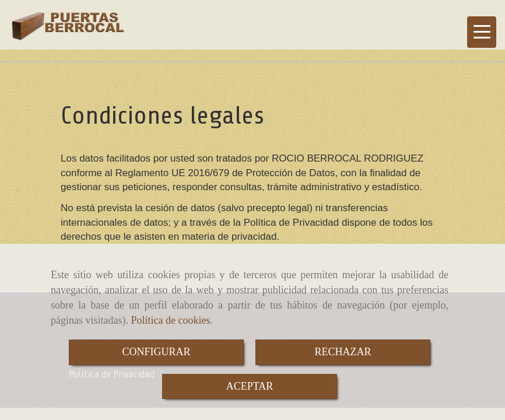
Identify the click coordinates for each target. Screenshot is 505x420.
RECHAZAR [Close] (343, 352)
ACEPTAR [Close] (250, 386)
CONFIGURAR (156, 352)
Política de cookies (170, 320)
